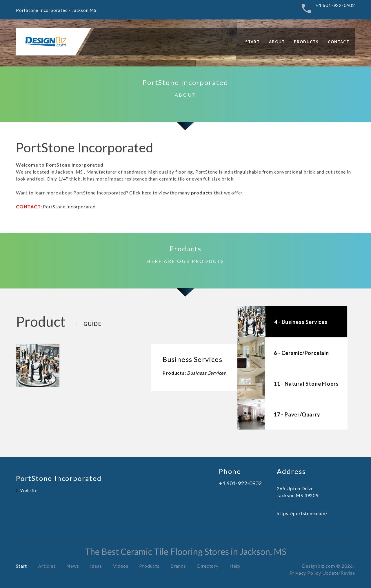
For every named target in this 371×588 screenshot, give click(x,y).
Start (252, 42)
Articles (47, 566)
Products (306, 42)
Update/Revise (339, 573)
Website (29, 490)
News (73, 566)
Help (235, 566)
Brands (178, 566)
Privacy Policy (305, 573)
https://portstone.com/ (302, 513)
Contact (339, 42)
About (277, 42)
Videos (121, 566)
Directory (208, 566)
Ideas (96, 566)
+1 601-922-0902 (335, 5)
